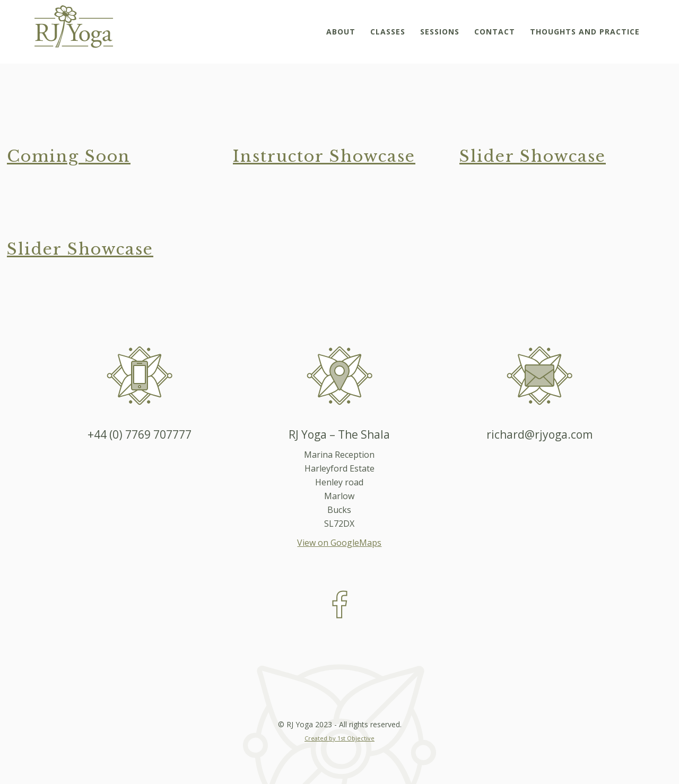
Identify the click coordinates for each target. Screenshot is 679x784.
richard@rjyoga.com (539, 434)
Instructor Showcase (324, 156)
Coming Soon (69, 156)
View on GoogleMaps (339, 543)
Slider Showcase (533, 156)
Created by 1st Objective (339, 738)
